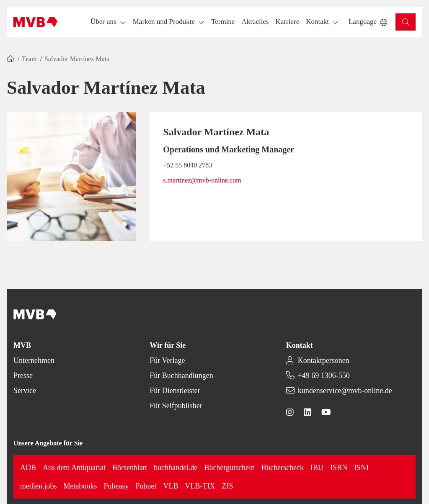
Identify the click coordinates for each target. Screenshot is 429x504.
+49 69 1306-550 (324, 375)
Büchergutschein (229, 468)
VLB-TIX (200, 486)
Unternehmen (34, 360)
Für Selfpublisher (176, 406)
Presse (23, 375)
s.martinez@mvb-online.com (202, 180)
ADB (28, 468)
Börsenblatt (130, 468)
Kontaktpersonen (324, 360)
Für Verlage (167, 360)
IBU (317, 468)
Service (25, 391)
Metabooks (80, 486)
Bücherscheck (283, 468)
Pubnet (146, 486)
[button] (223, 22)
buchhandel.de (176, 468)
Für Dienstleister (175, 391)
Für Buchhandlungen (181, 375)
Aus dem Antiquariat (74, 468)
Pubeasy (116, 486)
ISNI (361, 468)
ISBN (339, 468)
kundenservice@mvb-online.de (345, 391)
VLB (171, 486)
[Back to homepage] (35, 22)
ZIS (228, 486)
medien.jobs (39, 486)
